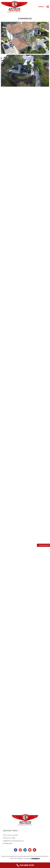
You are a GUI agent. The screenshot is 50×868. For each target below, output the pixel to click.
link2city (45, 856)
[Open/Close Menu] (47, 7)
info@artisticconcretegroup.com (13, 841)
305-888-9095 (7, 844)
